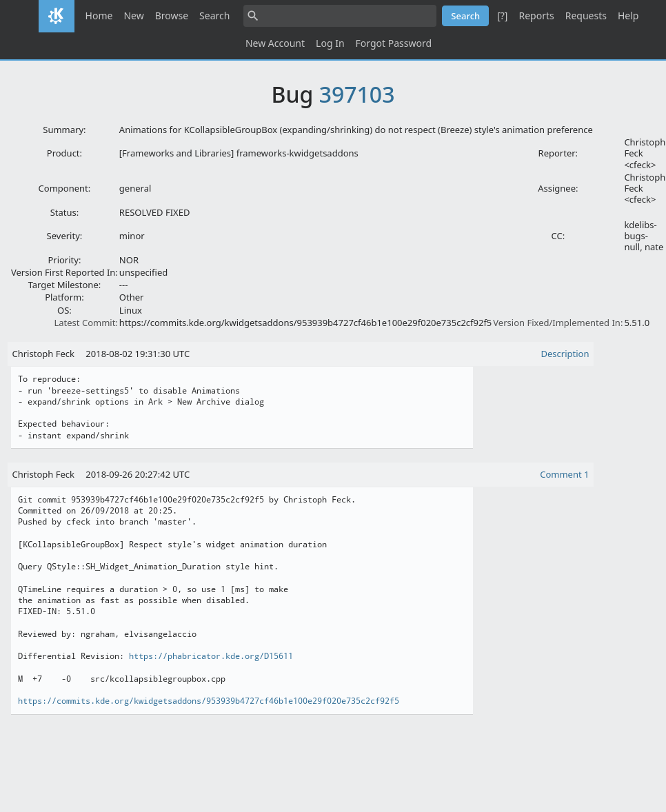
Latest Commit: (85, 323)
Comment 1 (564, 474)
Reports (536, 16)
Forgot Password (394, 43)
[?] (502, 16)
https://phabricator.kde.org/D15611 (211, 656)
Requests (586, 16)
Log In (330, 43)
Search (214, 16)
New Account (275, 43)
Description (565, 354)
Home (99, 16)
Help (628, 16)
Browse (172, 16)
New (133, 16)
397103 (357, 94)
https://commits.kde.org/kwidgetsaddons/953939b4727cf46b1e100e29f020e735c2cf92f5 (209, 701)
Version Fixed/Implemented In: (558, 323)
